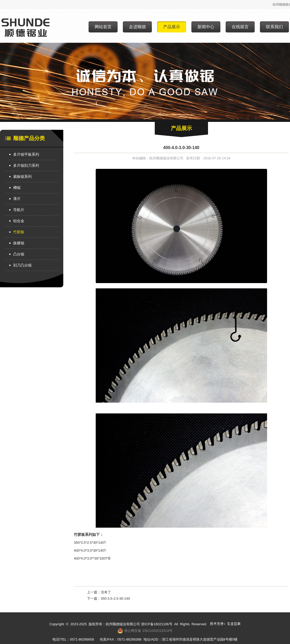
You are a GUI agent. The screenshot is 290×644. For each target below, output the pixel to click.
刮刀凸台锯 (22, 265)
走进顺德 (137, 27)
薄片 (17, 199)
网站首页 (103, 27)
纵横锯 (19, 243)
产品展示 (172, 27)
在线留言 (240, 27)
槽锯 (17, 188)
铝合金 (19, 221)
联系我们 (274, 27)
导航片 (19, 210)
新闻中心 (206, 27)
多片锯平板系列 (26, 154)
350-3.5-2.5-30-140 (115, 598)
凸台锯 (19, 254)
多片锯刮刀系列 (26, 165)
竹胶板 (19, 232)
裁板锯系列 (22, 176)
